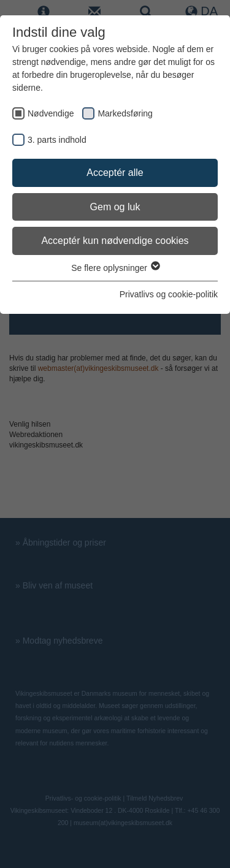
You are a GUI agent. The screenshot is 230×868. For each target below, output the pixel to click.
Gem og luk (115, 207)
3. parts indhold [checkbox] (57, 140)
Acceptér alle (115, 173)
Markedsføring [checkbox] (125, 113)
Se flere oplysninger (115, 268)
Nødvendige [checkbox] (51, 113)
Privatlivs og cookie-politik (169, 294)
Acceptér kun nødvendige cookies (115, 241)
